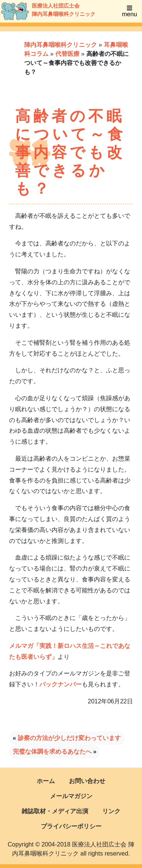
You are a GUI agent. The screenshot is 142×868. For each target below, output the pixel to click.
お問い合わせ (87, 781)
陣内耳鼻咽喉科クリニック (61, 45)
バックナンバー (61, 684)
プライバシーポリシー (71, 826)
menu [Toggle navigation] (130, 11)
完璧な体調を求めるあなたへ (52, 752)
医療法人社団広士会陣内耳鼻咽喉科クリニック (40, 11)
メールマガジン (71, 796)
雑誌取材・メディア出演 (55, 811)
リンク (111, 811)
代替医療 (67, 54)
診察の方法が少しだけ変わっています (69, 738)
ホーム (46, 781)
